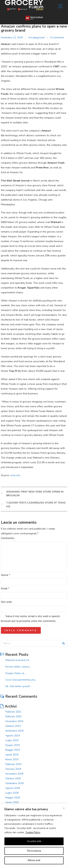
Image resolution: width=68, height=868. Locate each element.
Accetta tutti (34, 841)
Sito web (6, 602)
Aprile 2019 (12, 755)
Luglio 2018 (12, 793)
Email (5, 589)
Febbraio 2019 (13, 764)
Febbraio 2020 (13, 717)
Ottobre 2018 (13, 779)
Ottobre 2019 (13, 726)
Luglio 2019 (12, 740)
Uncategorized (36, 38)
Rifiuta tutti (34, 860)
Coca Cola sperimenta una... (21, 680)
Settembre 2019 (14, 731)
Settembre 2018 (14, 783)
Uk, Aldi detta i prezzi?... (18, 686)
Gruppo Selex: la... (15, 673)
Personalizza (34, 851)
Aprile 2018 (12, 802)
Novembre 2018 (14, 774)
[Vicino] (64, 808)
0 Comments (57, 38)
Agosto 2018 (13, 788)
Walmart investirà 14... (18, 660)
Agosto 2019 (13, 736)
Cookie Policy (33, 832)
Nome (6, 575)
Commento (8, 538)
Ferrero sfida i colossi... (18, 667)
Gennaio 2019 (13, 769)
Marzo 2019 (12, 759)
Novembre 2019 (14, 721)
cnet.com (15, 475)
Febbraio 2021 (13, 712)
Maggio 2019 (13, 750)
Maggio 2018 (13, 798)
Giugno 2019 (12, 745)
